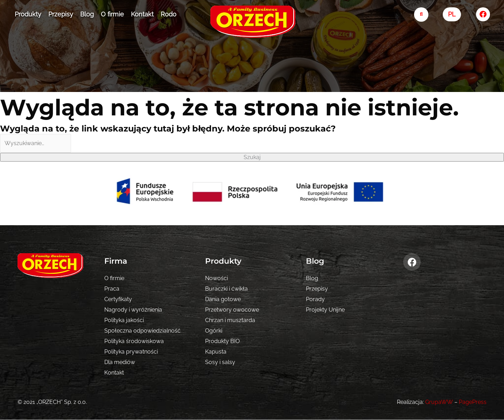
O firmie (112, 14)
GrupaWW (439, 402)
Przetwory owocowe (232, 310)
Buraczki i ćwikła (226, 289)
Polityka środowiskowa (134, 341)
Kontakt (142, 14)
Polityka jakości (124, 320)
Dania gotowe (223, 299)
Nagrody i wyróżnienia (133, 310)
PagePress (473, 402)
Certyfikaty (118, 299)
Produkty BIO (222, 341)
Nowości (216, 278)
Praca (112, 289)
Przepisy (61, 14)
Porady (315, 299)
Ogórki (214, 331)
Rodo (169, 14)
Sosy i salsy (220, 362)
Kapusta (216, 352)
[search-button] (421, 15)
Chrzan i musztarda (230, 320)
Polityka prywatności (131, 352)
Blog (87, 14)
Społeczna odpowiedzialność (142, 331)
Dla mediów (120, 362)
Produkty (28, 14)
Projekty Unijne (325, 310)
